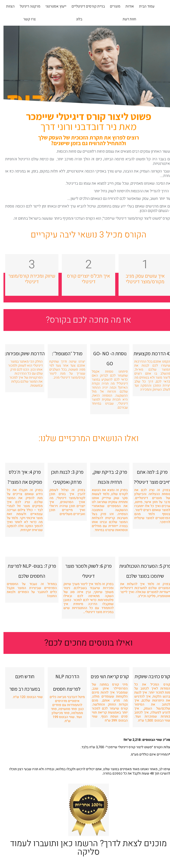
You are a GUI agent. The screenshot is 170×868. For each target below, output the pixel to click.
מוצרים (112, 6)
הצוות (7, 6)
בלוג (76, 19)
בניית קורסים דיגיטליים (85, 6)
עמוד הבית (143, 6)
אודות (126, 6)
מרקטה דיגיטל (27, 6)
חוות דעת (126, 19)
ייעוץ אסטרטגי (52, 6)
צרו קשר (26, 19)
